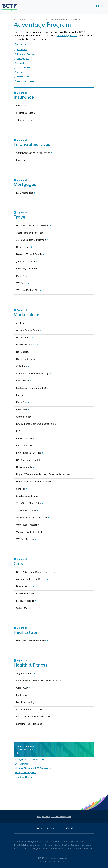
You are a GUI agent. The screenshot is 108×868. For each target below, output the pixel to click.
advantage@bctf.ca (67, 36)
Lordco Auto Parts (26, 445)
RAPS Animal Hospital (28, 460)
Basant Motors (24, 586)
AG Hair (20, 323)
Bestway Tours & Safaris (29, 254)
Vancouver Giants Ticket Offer (32, 518)
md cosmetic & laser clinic (29, 709)
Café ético (21, 366)
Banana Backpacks (26, 345)
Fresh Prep (22, 402)
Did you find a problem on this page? (54, 817)
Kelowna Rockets (25, 438)
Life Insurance (22, 764)
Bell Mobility (23, 352)
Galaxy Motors (24, 608)
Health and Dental (24, 777)
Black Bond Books (26, 359)
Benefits (44, 19)
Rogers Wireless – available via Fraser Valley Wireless (44, 474)
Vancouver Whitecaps (27, 525)
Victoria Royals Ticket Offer (30, 532)
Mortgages (23, 59)
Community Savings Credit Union (33, 153)
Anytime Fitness (25, 673)
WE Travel (22, 283)
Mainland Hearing (25, 702)
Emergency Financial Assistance (30, 759)
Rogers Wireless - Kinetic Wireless (34, 482)
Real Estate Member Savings (31, 641)
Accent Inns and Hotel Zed (30, 233)
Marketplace (24, 68)
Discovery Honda (25, 601)
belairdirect (22, 106)
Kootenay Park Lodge (27, 269)
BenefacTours (23, 247)
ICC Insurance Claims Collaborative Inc (36, 424)
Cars (20, 72)
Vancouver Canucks (26, 510)
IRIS (18, 431)
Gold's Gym (22, 688)
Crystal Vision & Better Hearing (32, 373)
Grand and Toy (24, 417)
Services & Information (28, 19)
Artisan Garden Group (28, 330)
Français (38, 828)
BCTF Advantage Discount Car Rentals (37, 572)
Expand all (22, 93)
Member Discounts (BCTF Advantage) (34, 768)
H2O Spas (21, 695)
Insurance (22, 50)
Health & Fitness (26, 81)
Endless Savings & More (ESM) (32, 388)
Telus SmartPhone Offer (29, 503)
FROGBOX (22, 409)
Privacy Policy (48, 861)
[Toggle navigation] (105, 9)
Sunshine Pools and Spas (29, 724)
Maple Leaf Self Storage (29, 453)
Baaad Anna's (23, 337)
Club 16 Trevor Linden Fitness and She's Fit (38, 681)
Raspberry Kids (24, 467)
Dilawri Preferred (25, 594)
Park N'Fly (22, 276)
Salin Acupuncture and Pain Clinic (33, 717)
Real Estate (23, 77)
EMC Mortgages (25, 193)
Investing (21, 160)
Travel (21, 63)
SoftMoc (21, 489)
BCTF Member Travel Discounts (33, 225)
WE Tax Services (25, 539)
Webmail (69, 828)
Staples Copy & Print (27, 496)
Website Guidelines (54, 828)
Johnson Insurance (25, 120)
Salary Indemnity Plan (26, 773)
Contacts (63, 861)
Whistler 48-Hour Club (28, 290)
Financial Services (26, 54)
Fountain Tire (23, 395)
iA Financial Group (26, 113)
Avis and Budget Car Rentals (31, 240)
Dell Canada (23, 381)
